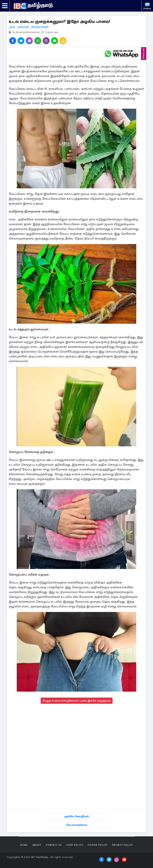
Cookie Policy (98, 845)
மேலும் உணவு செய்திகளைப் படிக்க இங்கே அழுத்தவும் (77, 701)
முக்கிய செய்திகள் (77, 816)
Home (24, 845)
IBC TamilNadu (39, 857)
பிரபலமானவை (77, 825)
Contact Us (54, 845)
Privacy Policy (123, 845)
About (37, 845)
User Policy (75, 845)
